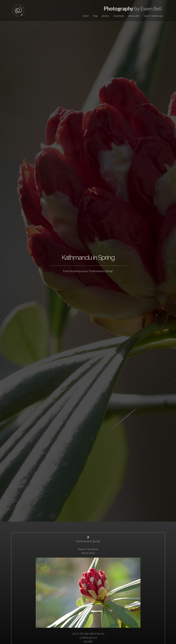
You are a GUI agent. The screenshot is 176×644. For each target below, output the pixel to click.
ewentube (119, 16)
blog (95, 16)
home (86, 16)
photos (105, 16)
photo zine (134, 16)
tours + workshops (153, 16)
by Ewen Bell (133, 8)
